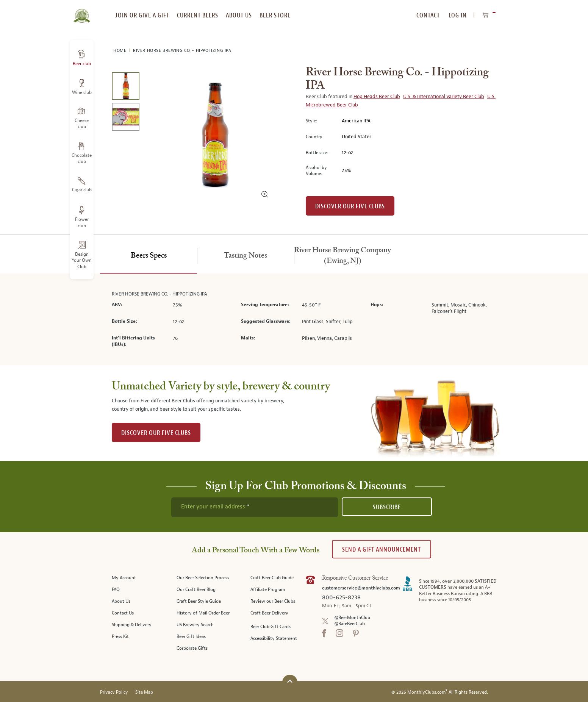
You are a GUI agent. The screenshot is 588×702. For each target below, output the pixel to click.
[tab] (149, 256)
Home (120, 51)
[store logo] (82, 11)
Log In (458, 15)
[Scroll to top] (290, 681)
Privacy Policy (114, 692)
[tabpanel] (294, 320)
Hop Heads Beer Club (377, 97)
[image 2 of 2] (126, 118)
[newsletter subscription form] (255, 507)
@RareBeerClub (350, 624)
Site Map (144, 692)
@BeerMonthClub (352, 618)
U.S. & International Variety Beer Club (444, 97)
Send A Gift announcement (382, 550)
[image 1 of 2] (126, 87)
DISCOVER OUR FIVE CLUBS (156, 433)
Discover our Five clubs (350, 206)
